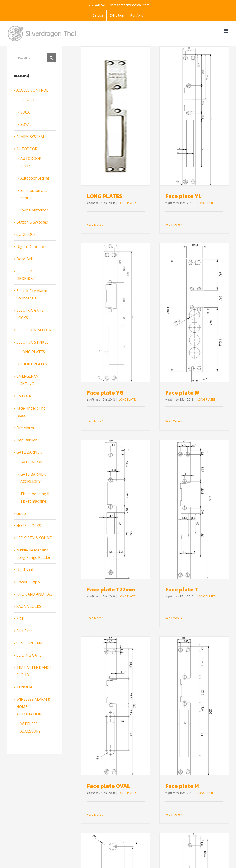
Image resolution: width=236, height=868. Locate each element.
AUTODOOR (27, 149)
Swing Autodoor (34, 210)
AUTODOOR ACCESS (31, 162)
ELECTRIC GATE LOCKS (30, 314)
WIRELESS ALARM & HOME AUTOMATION (33, 707)
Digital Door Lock (31, 247)
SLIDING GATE (29, 655)
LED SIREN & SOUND (34, 538)
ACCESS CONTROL (32, 90)
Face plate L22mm (116, 700)
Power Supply (28, 582)
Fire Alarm (25, 428)
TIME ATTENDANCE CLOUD (34, 671)
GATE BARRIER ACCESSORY (33, 478)
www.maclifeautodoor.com (147, 792)
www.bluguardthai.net (143, 780)
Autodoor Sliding (35, 178)
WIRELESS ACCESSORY (30, 727)
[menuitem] (98, 15)
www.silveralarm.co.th (143, 768)
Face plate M (158, 537)
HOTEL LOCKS (29, 526)
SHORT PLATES (34, 364)
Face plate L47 (204, 551)
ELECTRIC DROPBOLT (26, 275)
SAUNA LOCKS (29, 606)
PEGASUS (28, 100)
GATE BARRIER (29, 452)
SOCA (25, 112)
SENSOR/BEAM (29, 643)
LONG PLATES (105, 196)
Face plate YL (159, 196)
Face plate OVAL (109, 537)
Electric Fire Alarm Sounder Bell (32, 294)
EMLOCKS (25, 396)
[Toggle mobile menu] (227, 31)
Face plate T (206, 373)
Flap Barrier (27, 440)
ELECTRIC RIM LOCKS (35, 330)
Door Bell (25, 259)
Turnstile (24, 687)
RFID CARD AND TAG (34, 594)
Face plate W (109, 359)
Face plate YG (203, 210)
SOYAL (26, 124)
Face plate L (152, 714)
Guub (21, 513)
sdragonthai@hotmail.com (130, 5)
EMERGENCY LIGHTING (27, 380)
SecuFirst (24, 631)
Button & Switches (32, 222)
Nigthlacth (25, 570)
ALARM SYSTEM (30, 137)
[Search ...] (30, 58)
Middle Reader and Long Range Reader (33, 554)
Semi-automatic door (34, 194)
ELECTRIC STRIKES (32, 342)
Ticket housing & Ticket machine (35, 497)
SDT (20, 619)
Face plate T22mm (160, 373)
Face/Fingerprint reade (31, 412)
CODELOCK (26, 234)
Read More (100, 729)
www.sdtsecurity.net (141, 804)
